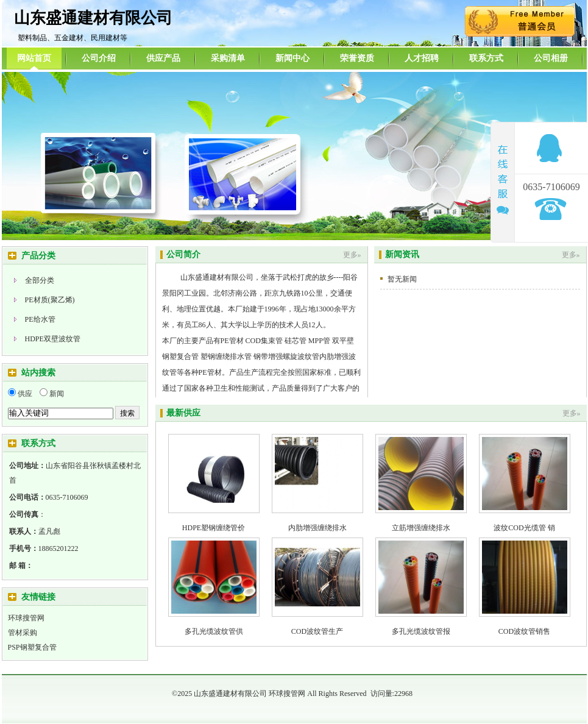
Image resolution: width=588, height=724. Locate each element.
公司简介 (183, 254)
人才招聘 (422, 58)
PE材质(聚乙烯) (50, 300)
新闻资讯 (402, 254)
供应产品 (163, 58)
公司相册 (551, 58)
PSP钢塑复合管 (32, 647)
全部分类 (40, 280)
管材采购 (23, 633)
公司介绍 (99, 58)
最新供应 (183, 413)
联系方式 (486, 58)
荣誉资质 (357, 58)
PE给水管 (40, 319)
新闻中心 (292, 58)
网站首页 (34, 58)
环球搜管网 (26, 618)
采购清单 (228, 58)
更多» (352, 255)
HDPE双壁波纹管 (53, 339)
